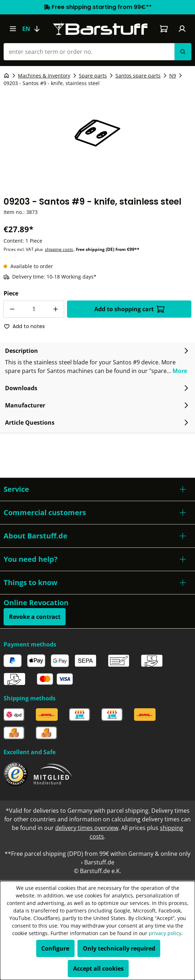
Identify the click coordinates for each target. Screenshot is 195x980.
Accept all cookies (98, 969)
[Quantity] (34, 309)
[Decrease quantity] (12, 309)
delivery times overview (87, 828)
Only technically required (119, 948)
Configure (55, 948)
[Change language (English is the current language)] (34, 29)
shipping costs (59, 249)
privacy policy (165, 933)
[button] (97, 489)
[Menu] (13, 29)
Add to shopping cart (129, 309)
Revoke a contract (35, 617)
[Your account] (182, 29)
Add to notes (24, 326)
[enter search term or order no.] (89, 52)
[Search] (183, 52)
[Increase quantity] (56, 309)
